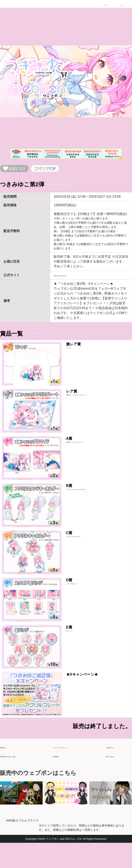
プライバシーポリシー (69, 770)
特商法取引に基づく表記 (18, 779)
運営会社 (7, 770)
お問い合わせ (115, 779)
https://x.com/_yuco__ (70, 278)
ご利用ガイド (115, 770)
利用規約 (59, 779)
